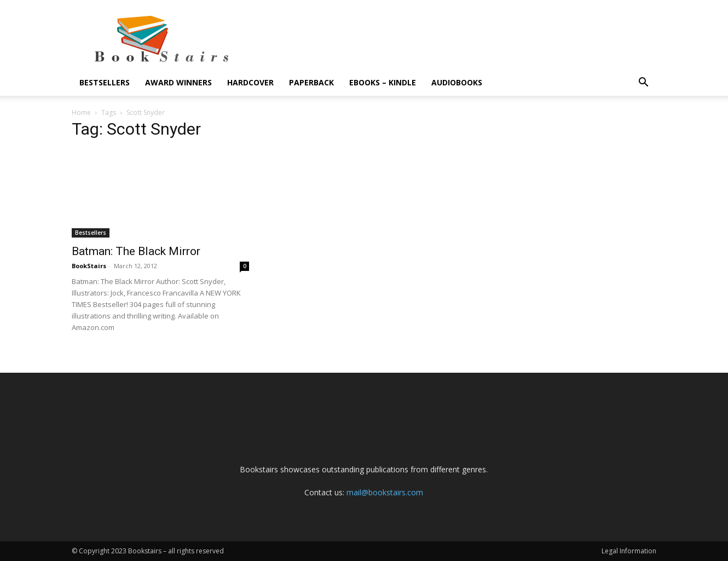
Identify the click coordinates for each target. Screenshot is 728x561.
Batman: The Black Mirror (136, 251)
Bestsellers (105, 82)
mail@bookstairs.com (385, 492)
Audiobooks (457, 82)
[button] (643, 83)
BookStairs (89, 266)
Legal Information (629, 551)
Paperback (311, 82)
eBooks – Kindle (383, 82)
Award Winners (178, 82)
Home (81, 112)
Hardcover (250, 82)
